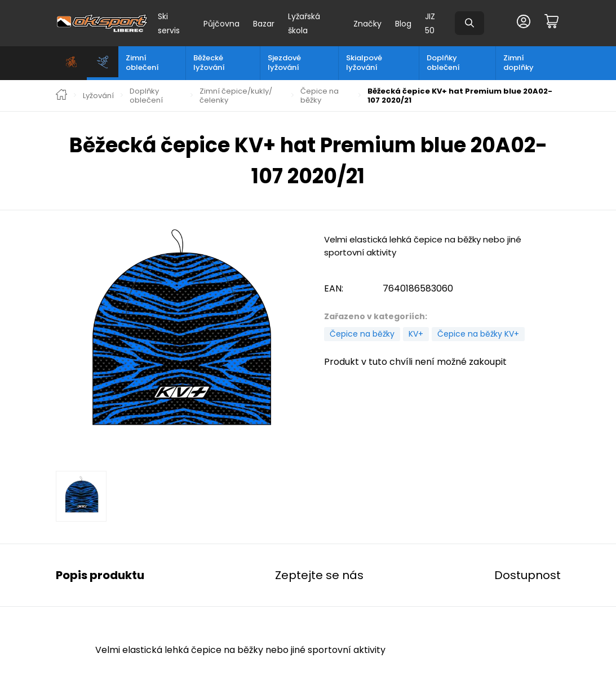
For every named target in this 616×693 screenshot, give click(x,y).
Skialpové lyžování (364, 63)
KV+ (416, 334)
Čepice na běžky (320, 96)
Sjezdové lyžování (284, 63)
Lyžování (98, 96)
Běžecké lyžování (209, 63)
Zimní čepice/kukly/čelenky (236, 96)
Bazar (264, 24)
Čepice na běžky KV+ (478, 334)
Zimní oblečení (142, 63)
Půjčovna (221, 24)
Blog (403, 24)
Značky (367, 24)
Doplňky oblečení (443, 63)
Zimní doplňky (518, 63)
